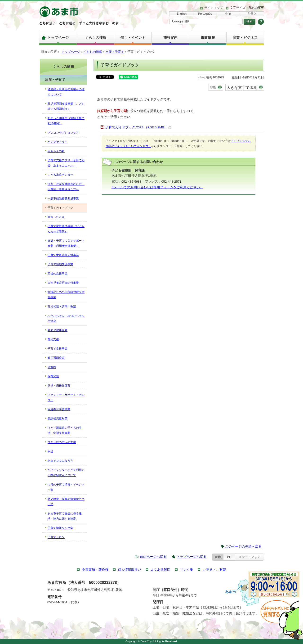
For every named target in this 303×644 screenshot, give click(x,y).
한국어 (252, 14)
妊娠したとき (56, 217)
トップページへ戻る (192, 557)
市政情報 (208, 38)
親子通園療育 (56, 358)
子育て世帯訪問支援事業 (63, 255)
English (182, 14)
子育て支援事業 (58, 349)
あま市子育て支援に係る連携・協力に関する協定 (65, 516)
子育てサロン (56, 537)
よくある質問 (160, 570)
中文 (228, 14)
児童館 (52, 367)
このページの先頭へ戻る (243, 547)
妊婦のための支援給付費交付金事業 (66, 295)
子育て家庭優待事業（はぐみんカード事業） (66, 229)
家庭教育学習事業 (59, 409)
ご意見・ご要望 (214, 570)
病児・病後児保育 (59, 386)
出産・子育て (115, 52)
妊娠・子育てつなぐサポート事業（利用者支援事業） (66, 243)
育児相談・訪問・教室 (62, 306)
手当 (50, 451)
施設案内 (170, 38)
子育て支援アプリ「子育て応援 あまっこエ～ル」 (66, 163)
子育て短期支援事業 (60, 264)
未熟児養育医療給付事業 (63, 283)
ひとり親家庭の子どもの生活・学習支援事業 (65, 430)
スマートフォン (249, 557)
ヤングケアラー (58, 142)
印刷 (213, 87)
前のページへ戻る (153, 557)
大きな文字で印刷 (242, 87)
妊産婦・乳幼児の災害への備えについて (66, 92)
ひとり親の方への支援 (62, 442)
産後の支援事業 (58, 274)
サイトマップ (214, 8)
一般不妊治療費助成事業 (63, 198)
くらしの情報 (96, 38)
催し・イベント (133, 38)
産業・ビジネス (245, 38)
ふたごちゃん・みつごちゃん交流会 (66, 318)
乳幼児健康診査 (58, 330)
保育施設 (53, 376)
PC (229, 557)
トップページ (58, 38)
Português (205, 14)
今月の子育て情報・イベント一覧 (66, 487)
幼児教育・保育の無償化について (66, 502)
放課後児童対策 (58, 419)
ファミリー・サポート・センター (66, 397)
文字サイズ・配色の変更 (247, 8)
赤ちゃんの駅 (56, 151)
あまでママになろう (60, 461)
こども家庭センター (60, 175)
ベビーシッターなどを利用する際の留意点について (66, 473)
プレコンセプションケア (63, 133)
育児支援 (53, 339)
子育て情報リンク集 (60, 528)
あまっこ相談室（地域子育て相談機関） (66, 121)
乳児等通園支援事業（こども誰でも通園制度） (66, 106)
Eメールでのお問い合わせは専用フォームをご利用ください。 (157, 187)
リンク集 (187, 570)
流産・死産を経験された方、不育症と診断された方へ (66, 187)
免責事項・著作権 (95, 570)
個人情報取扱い (129, 570)
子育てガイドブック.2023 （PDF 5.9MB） (138, 127)
